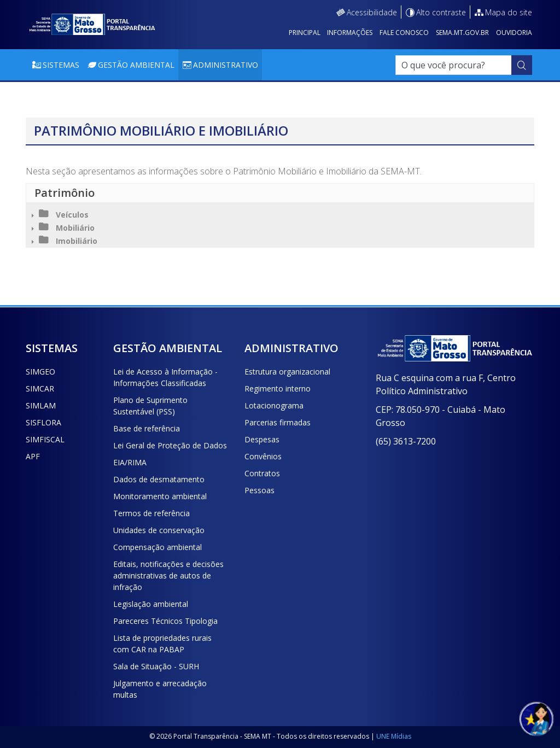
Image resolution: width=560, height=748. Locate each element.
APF (33, 456)
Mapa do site (509, 12)
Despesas (262, 439)
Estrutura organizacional (287, 372)
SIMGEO (40, 372)
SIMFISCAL (45, 439)
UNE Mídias (394, 736)
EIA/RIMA (130, 462)
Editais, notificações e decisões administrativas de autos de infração (168, 575)
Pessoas (259, 490)
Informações (350, 33)
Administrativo (226, 65)
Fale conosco (404, 33)
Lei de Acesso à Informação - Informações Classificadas (165, 377)
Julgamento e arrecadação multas (160, 689)
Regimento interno (278, 388)
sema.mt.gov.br (462, 33)
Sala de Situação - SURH (156, 666)
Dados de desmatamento (159, 479)
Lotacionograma (274, 405)
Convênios (263, 456)
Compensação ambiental (157, 547)
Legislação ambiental (151, 604)
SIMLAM (41, 405)
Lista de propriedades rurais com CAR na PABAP (162, 644)
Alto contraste (441, 12)
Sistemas (61, 65)
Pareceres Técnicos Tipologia (165, 621)
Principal (305, 33)
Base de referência (147, 428)
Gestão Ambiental (136, 65)
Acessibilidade (372, 12)
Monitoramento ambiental (160, 496)
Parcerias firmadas (278, 422)
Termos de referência (151, 513)
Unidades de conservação (159, 530)
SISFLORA (43, 422)
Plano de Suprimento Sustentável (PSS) (150, 406)
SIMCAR (40, 388)
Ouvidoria (514, 33)
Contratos (262, 473)
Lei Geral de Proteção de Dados (170, 445)
